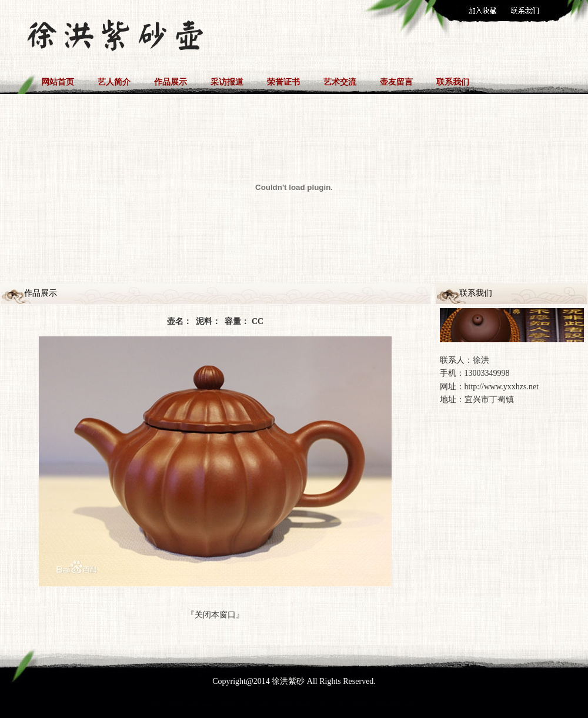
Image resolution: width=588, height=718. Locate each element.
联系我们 (453, 82)
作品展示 (171, 82)
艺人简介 (114, 82)
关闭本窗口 (215, 615)
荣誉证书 (283, 82)
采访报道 (227, 82)
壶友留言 (396, 82)
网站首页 (58, 82)
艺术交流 (340, 82)
